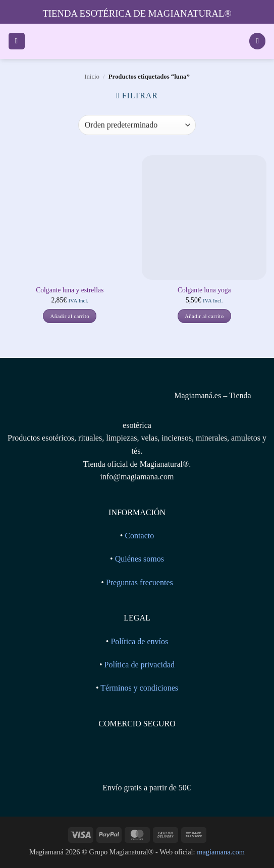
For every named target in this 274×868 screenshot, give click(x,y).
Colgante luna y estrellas (70, 290)
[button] (17, 41)
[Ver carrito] (257, 41)
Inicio (92, 77)
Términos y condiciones (139, 688)
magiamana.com (221, 852)
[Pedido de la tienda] (137, 125)
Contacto (139, 536)
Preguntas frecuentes (140, 582)
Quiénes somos (140, 559)
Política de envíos (139, 641)
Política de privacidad (140, 665)
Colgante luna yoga (204, 290)
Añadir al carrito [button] (70, 316)
